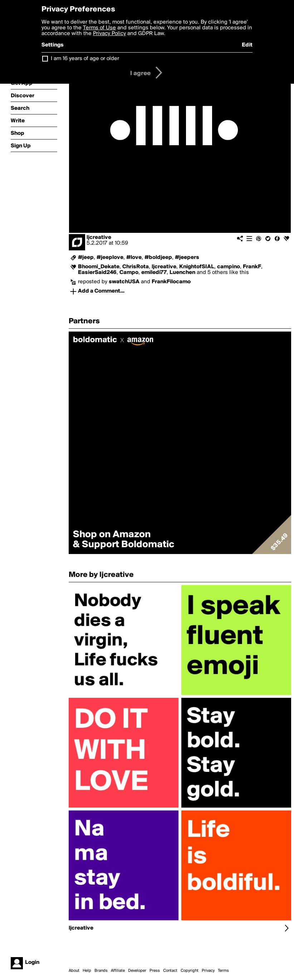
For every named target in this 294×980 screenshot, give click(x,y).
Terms (223, 971)
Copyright (190, 971)
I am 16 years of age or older (85, 59)
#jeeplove (110, 258)
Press (155, 971)
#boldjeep (158, 258)
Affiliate (118, 971)
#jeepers (187, 258)
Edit (247, 45)
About (74, 971)
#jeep (86, 258)
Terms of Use (99, 28)
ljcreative (99, 237)
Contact (170, 971)
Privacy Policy (109, 34)
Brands (101, 971)
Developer (137, 971)
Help (87, 971)
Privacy (208, 971)
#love (134, 258)
